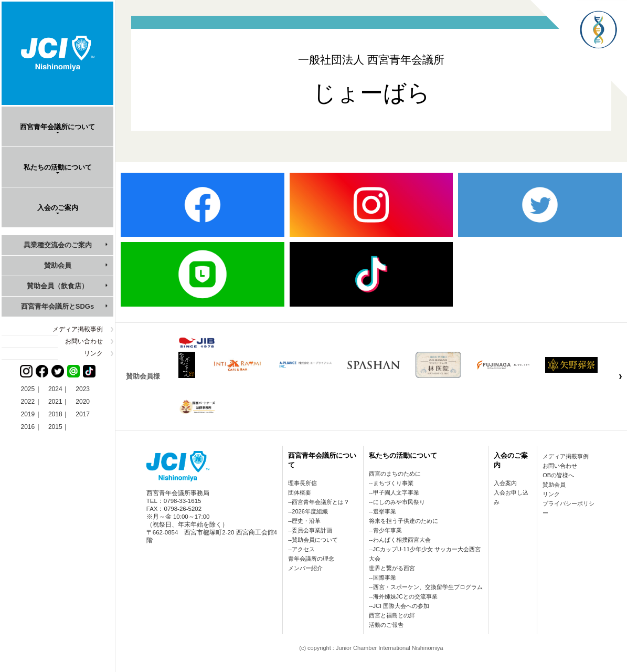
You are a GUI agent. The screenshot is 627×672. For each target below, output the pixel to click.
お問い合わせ (84, 341)
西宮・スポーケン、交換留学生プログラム (428, 587)
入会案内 (505, 483)
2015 (55, 427)
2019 (28, 414)
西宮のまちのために (395, 474)
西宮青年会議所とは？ (321, 502)
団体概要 (300, 492)
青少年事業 (387, 530)
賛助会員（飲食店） (57, 286)
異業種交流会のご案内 (58, 245)
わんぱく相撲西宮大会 (402, 540)
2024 (55, 389)
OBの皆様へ (558, 475)
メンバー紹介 (305, 568)
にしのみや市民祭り (399, 502)
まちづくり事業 (393, 483)
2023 (83, 389)
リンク (93, 353)
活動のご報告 (386, 625)
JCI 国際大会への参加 (401, 606)
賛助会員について (315, 540)
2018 (55, 414)
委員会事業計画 (312, 530)
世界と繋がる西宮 (392, 568)
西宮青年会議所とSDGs (57, 306)
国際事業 (385, 577)
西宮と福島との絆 (392, 615)
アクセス (303, 549)
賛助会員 (58, 265)
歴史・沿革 (306, 521)
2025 (28, 389)
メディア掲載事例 (78, 329)
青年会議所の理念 (311, 559)
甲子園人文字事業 (396, 492)
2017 (83, 414)
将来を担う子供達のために (403, 521)
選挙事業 (385, 511)
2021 (55, 402)
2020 (83, 402)
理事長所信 (302, 483)
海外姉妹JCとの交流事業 (405, 596)
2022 (28, 402)
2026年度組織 (310, 511)
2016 (28, 427)
